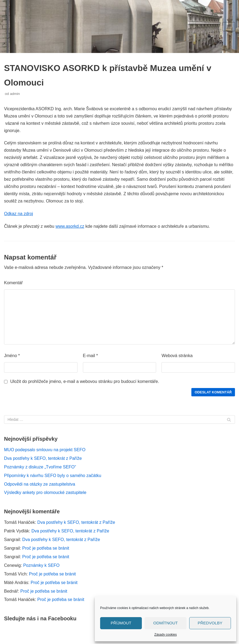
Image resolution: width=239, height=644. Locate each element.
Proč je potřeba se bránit (46, 548)
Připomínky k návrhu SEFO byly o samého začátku (53, 476)
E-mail (90, 356)
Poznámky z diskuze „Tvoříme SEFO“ (40, 467)
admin (15, 94)
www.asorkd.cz (70, 226)
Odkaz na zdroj (19, 214)
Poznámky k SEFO (41, 565)
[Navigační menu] (229, 27)
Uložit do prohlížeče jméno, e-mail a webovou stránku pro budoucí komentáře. (85, 381)
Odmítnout (166, 623)
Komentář (13, 283)
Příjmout (121, 623)
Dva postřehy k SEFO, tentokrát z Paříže (43, 458)
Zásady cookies (165, 635)
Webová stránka (177, 356)
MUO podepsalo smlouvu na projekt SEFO (45, 450)
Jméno (12, 356)
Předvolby (210, 623)
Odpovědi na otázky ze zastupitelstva (40, 484)
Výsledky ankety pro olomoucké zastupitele (45, 492)
